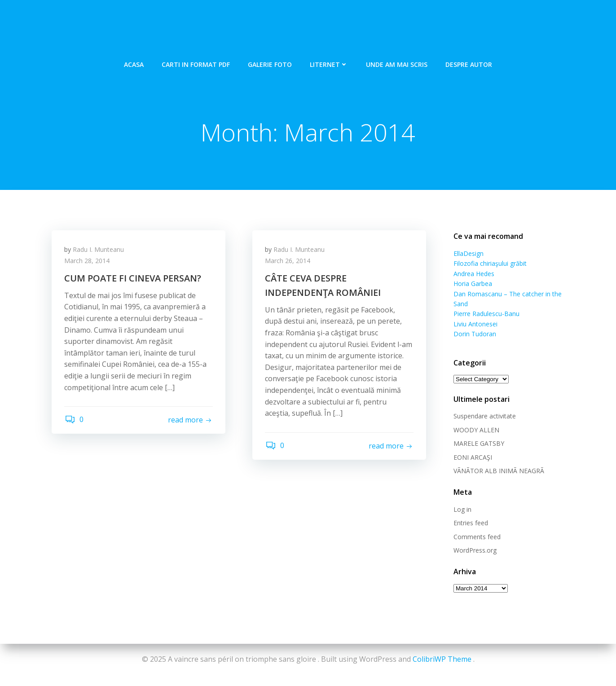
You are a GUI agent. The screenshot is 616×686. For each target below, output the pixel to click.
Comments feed (477, 527)
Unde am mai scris (397, 63)
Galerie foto (270, 63)
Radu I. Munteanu (99, 250)
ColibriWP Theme (442, 659)
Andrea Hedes (473, 274)
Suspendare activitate (484, 407)
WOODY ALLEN (476, 420)
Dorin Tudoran (474, 324)
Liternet (329, 63)
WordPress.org (475, 540)
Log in (462, 499)
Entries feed (470, 513)
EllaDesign (468, 254)
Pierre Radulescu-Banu (486, 304)
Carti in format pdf (196, 63)
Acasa (134, 63)
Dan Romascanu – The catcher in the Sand (515, 294)
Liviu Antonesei (475, 314)
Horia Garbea (472, 284)
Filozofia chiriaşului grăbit (490, 264)
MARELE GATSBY (478, 433)
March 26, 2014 (288, 262)
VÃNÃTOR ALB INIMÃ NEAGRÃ (498, 461)
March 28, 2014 (88, 262)
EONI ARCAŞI (472, 447)
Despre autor (469, 63)
